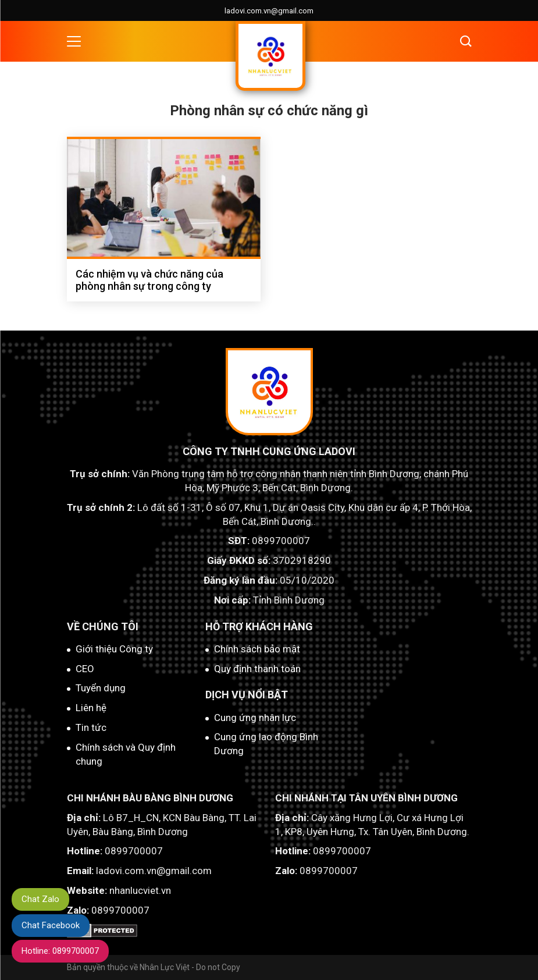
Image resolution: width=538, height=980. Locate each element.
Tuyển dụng (101, 688)
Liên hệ (91, 708)
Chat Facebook (51, 925)
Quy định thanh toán (257, 669)
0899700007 (281, 541)
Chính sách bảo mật (257, 649)
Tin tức (91, 727)
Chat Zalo (41, 899)
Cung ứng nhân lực (255, 718)
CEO (85, 669)
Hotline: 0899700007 (61, 951)
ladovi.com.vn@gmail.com (269, 11)
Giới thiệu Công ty (114, 649)
